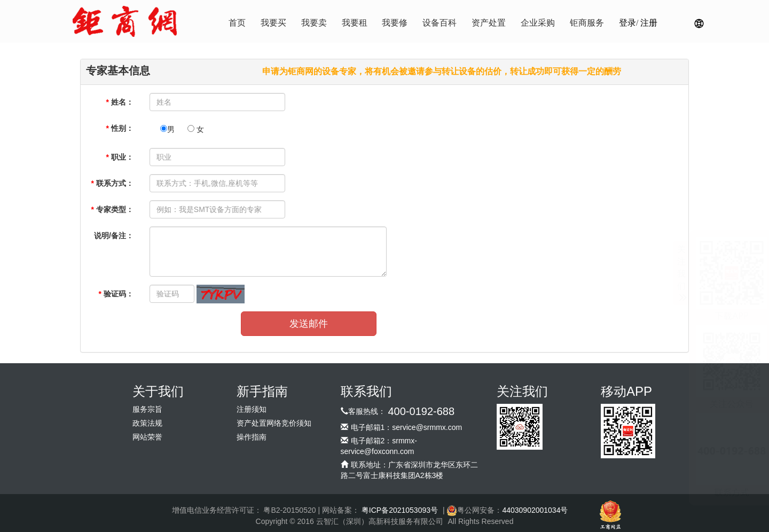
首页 (237, 23)
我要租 (355, 23)
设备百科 (440, 23)
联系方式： (112, 183)
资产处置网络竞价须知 (274, 423)
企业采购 (538, 23)
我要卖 (314, 23)
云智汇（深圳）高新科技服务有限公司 (380, 521)
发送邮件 (309, 324)
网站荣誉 (147, 437)
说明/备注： (114, 236)
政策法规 (147, 423)
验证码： (116, 294)
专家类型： (112, 209)
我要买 (273, 23)
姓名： (119, 102)
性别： (119, 128)
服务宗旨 (147, 409)
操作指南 (252, 437)
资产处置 (489, 23)
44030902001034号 (535, 510)
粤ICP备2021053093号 (400, 510)
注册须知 (252, 409)
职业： (119, 157)
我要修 (395, 23)
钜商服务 (587, 23)
